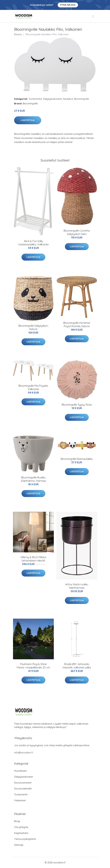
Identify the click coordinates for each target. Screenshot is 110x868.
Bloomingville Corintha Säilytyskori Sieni (77, 232)
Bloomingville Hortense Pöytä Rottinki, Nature (77, 325)
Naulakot (68, 99)
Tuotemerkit (35, 99)
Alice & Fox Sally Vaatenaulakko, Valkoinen (33, 243)
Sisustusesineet (23, 783)
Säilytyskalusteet (52, 99)
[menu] (93, 16)
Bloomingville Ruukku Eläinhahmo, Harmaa (33, 479)
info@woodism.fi (24, 753)
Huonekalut (20, 771)
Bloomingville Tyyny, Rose (77, 405)
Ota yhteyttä (21, 827)
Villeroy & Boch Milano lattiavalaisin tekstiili (33, 559)
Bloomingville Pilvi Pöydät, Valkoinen (33, 387)
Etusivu (18, 34)
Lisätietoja (28, 120)
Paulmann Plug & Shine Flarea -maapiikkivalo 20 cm (33, 666)
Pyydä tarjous (68, 5)
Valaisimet (20, 800)
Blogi (17, 821)
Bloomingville (81, 99)
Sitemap (19, 845)
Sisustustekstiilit (23, 789)
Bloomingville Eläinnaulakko (77, 459)
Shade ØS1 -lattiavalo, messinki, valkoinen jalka (77, 666)
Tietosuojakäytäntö (25, 839)
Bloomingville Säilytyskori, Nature (33, 327)
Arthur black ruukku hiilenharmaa (77, 586)
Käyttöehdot (21, 833)
